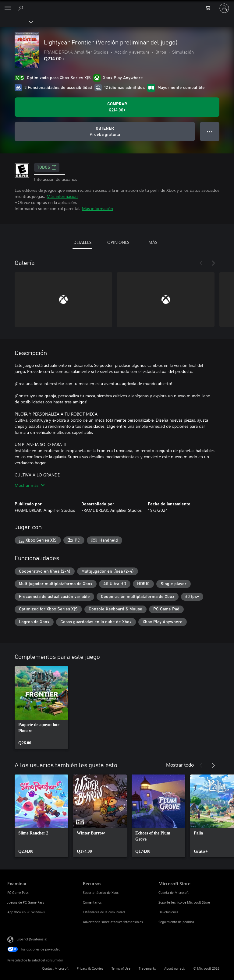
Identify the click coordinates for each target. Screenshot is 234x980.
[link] (41, 708)
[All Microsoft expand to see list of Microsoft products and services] (8, 8)
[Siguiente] (213, 263)
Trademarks (147, 968)
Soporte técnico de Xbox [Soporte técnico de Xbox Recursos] (101, 892)
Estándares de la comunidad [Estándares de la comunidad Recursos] (104, 912)
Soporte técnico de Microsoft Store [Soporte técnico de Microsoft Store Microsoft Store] (184, 902)
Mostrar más (30, 485)
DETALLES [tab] (82, 242)
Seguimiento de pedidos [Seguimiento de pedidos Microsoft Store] (176, 922)
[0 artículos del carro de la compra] (210, 8)
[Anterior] (201, 263)
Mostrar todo (180, 765)
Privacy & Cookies (90, 968)
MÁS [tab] (153, 242)
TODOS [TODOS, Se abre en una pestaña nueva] (47, 167)
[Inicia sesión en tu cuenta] (224, 8)
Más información (62, 196)
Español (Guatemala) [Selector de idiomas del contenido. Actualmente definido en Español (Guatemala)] (32, 939)
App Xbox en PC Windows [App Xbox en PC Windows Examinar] (26, 912)
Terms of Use (121, 968)
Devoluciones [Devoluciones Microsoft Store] (168, 912)
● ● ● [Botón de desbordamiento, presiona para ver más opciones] (210, 131)
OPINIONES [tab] (118, 242)
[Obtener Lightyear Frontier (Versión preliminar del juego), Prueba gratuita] (105, 132)
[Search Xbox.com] (21, 8)
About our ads (175, 968)
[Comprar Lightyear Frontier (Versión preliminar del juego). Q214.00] (117, 107)
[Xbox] (16, 22)
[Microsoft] (117, 5)
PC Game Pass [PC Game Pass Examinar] (18, 892)
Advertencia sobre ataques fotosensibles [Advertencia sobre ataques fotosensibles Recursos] (113, 922)
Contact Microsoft (55, 968)
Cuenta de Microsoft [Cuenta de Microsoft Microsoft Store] (174, 892)
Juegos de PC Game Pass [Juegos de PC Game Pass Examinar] (26, 902)
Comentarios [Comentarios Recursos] (92, 902)
